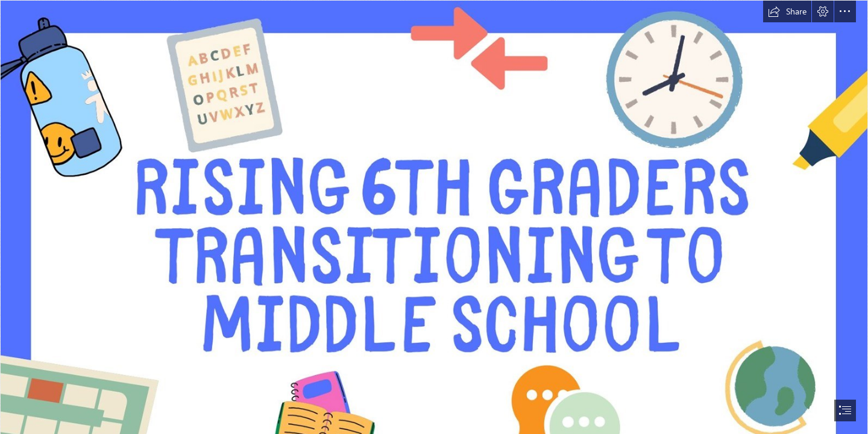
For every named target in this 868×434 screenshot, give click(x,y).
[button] (787, 11)
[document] (434, 217)
